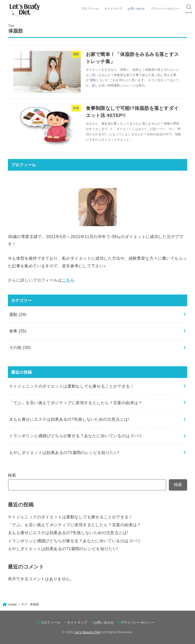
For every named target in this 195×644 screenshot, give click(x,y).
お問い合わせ (136, 9)
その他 (20, 347)
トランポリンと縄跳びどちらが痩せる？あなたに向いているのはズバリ (75, 541)
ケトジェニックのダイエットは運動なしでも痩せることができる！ (70, 517)
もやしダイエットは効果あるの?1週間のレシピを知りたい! (63, 549)
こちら (68, 280)
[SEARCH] (189, 9)
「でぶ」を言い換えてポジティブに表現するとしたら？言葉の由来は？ (75, 525)
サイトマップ (113, 9)
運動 (18, 314)
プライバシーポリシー (165, 9)
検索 (12, 475)
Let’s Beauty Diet (87, 632)
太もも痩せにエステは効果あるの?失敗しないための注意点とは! (68, 533)
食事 (18, 331)
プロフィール (90, 9)
